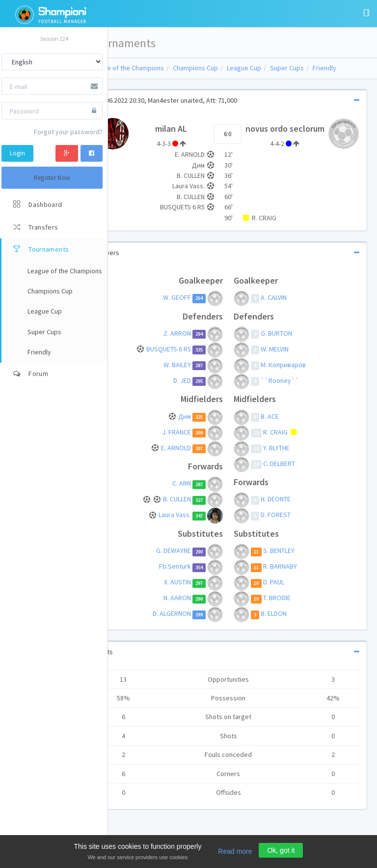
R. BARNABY (294, 576)
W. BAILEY (192, 374)
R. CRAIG (290, 441)
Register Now (52, 178)
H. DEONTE (289, 508)
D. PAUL (287, 591)
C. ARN (196, 492)
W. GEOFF (192, 306)
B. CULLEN (192, 508)
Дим (199, 425)
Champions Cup (224, 68)
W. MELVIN (288, 358)
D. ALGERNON (187, 623)
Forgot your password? (68, 132)
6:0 (241, 138)
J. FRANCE (191, 441)
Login (17, 153)
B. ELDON (287, 623)
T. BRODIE (291, 607)
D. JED (197, 389)
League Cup (272, 68)
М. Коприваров (297, 374)
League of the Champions (155, 68)
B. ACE (283, 425)
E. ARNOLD (191, 457)
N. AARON (192, 607)
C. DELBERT (293, 472)
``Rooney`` (294, 389)
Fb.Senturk (190, 576)
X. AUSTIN (192, 591)
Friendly (353, 68)
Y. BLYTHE (290, 457)
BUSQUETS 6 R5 (183, 358)
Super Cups (315, 68)
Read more (235, 851)
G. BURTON (290, 342)
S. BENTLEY (293, 560)
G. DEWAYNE (188, 560)
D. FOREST (289, 524)
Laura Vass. (189, 524)
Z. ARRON (192, 342)
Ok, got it (281, 850)
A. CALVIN (287, 306)
